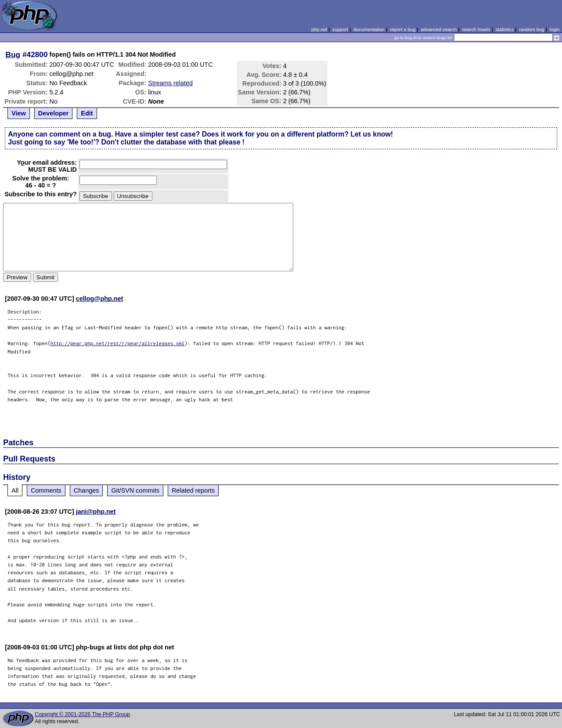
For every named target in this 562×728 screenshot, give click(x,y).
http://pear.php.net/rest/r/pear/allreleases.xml (118, 343)
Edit (87, 113)
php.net (319, 29)
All (15, 490)
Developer (54, 113)
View (19, 113)
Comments (46, 490)
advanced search (439, 29)
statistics (505, 29)
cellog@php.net (100, 299)
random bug (532, 29)
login (555, 29)
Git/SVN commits (135, 490)
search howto (476, 29)
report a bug (403, 29)
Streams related (170, 83)
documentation (369, 29)
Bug (13, 54)
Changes (86, 490)
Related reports (193, 490)
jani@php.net (96, 512)
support (340, 29)
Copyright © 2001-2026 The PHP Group (82, 714)
